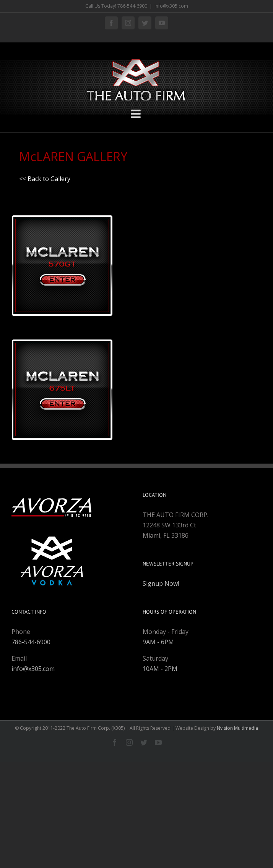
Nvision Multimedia (237, 728)
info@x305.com (171, 6)
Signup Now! (161, 584)
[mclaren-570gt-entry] (62, 212)
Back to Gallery (49, 179)
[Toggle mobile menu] (136, 114)
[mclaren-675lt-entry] (62, 336)
